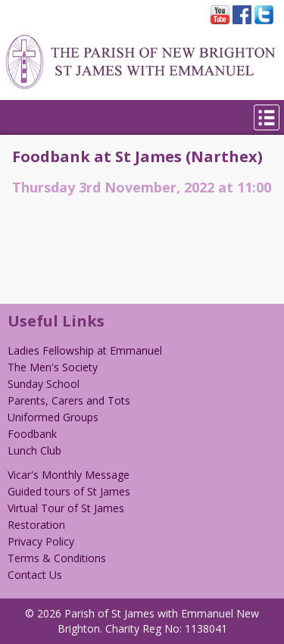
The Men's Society (53, 367)
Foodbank (32, 434)
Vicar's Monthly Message (69, 475)
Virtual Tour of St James (66, 508)
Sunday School (44, 384)
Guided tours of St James (69, 491)
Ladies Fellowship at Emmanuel (85, 350)
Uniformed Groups (53, 417)
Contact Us (35, 575)
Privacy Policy (41, 541)
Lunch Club (34, 450)
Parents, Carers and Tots (69, 400)
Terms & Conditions (57, 558)
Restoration (36, 525)
